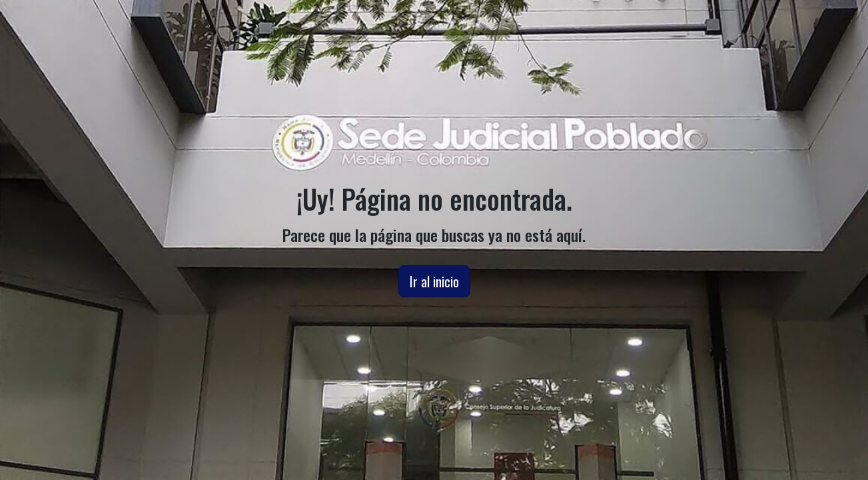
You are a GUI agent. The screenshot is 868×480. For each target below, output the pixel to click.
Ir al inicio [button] (434, 281)
